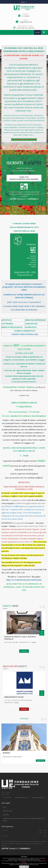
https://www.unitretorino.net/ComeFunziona (24, 580)
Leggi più (34, 642)
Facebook (6, 815)
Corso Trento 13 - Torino (25, 26)
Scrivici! (26, 20)
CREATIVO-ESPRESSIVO (35, 320)
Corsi (4, 807)
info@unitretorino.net (22, 797)
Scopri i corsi (40, 761)
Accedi (23, 2)
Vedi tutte (24, 651)
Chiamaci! (25, 14)
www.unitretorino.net (38, 797)
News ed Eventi (8, 811)
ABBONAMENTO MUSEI (14, 697)
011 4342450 (7, 797)
